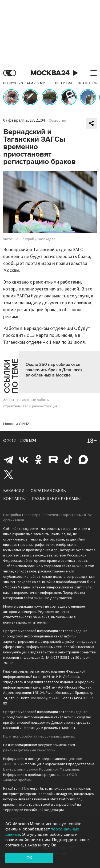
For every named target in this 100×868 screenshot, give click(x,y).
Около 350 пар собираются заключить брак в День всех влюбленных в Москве (54, 370)
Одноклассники (38, 460)
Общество (57, 121)
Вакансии (14, 491)
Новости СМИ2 (16, 424)
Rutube (53, 460)
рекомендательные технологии (29, 750)
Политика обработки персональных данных (39, 736)
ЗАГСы (9, 400)
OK (29, 858)
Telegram (9, 460)
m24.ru (17, 529)
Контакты (15, 499)
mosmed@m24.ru (45, 698)
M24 (33, 441)
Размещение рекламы (56, 499)
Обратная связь (48, 491)
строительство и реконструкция (30, 406)
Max (83, 460)
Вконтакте (23, 460)
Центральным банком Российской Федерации (41, 769)
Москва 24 (50, 73)
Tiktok (68, 460)
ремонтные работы (33, 400)
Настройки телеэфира (22, 515)
